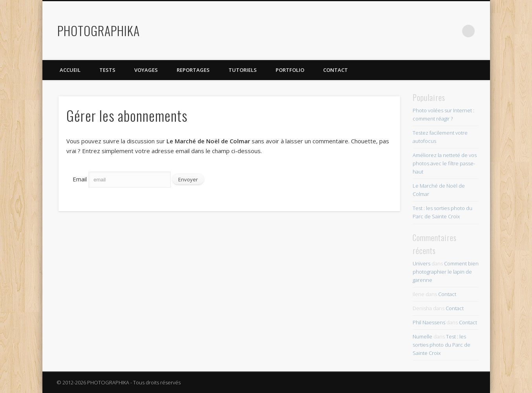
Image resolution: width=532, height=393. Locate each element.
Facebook (404, 31)
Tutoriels (243, 70)
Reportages (193, 70)
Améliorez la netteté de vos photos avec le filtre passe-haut (445, 163)
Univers (421, 263)
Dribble (452, 31)
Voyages (146, 70)
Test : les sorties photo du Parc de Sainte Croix (442, 345)
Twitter (420, 31)
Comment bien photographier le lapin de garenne (446, 272)
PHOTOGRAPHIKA (99, 30)
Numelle (422, 336)
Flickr (436, 31)
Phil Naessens (429, 322)
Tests (107, 70)
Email (80, 179)
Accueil (70, 70)
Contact (335, 70)
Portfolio (290, 70)
